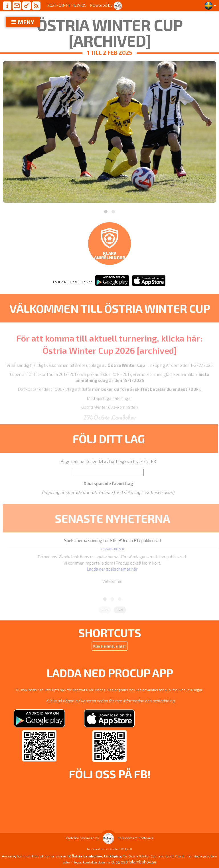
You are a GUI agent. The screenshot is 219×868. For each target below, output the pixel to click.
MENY (26, 22)
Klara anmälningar (110, 646)
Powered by (106, 5)
